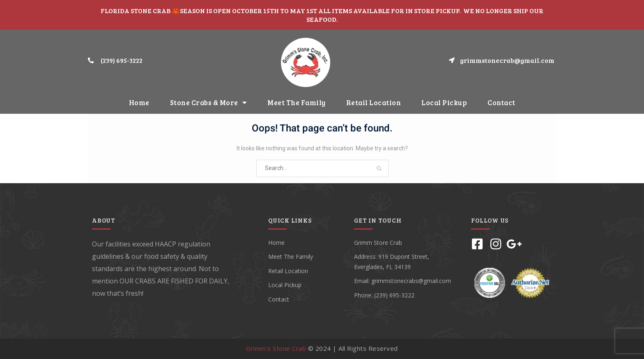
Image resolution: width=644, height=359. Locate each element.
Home (139, 102)
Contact (501, 102)
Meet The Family (297, 102)
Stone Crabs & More (209, 102)
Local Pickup (444, 102)
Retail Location (374, 102)
